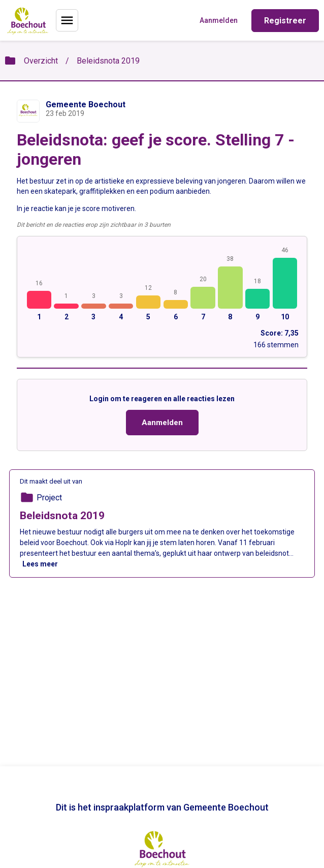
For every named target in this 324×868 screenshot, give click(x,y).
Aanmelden (162, 423)
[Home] (28, 20)
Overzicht (41, 61)
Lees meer (40, 564)
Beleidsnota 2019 (108, 61)
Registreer (285, 21)
